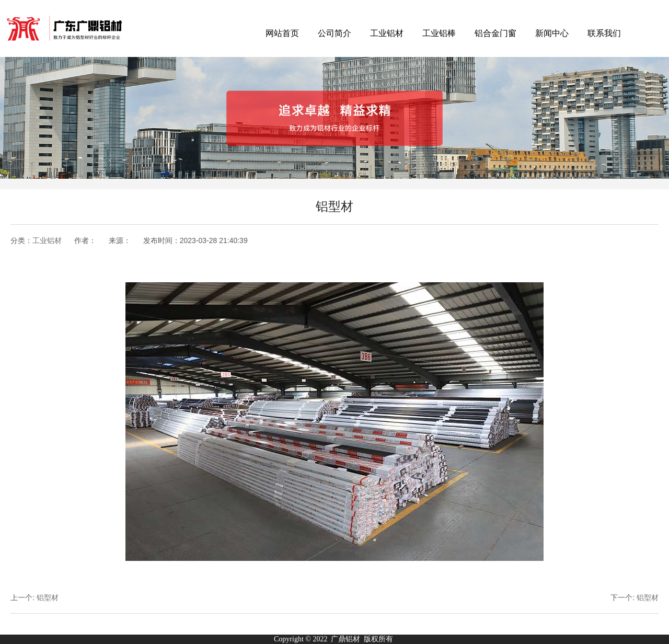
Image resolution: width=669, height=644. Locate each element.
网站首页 (282, 33)
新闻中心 (552, 33)
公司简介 (334, 33)
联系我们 (604, 33)
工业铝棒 (439, 33)
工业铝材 (387, 33)
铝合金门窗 (495, 33)
